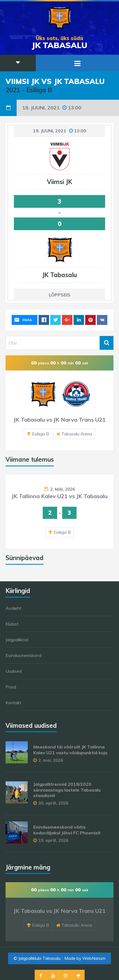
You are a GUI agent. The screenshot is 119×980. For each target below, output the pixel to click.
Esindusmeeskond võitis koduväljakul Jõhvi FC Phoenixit (67, 830)
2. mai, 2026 (63, 489)
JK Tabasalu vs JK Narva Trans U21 (60, 420)
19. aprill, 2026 (53, 840)
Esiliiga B (40, 434)
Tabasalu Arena (77, 434)
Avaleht (13, 608)
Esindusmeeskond (23, 655)
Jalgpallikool (17, 640)
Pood (11, 687)
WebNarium (94, 958)
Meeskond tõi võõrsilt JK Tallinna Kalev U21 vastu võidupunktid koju (70, 750)
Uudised (14, 671)
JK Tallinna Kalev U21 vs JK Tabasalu (60, 496)
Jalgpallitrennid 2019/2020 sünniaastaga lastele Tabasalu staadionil (67, 790)
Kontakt (13, 703)
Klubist (12, 624)
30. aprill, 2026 (53, 803)
